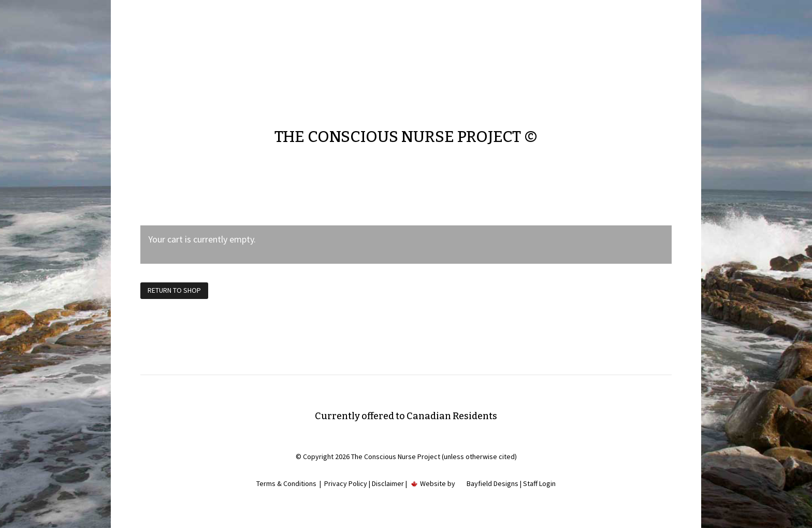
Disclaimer (388, 483)
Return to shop (174, 290)
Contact (436, 46)
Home (373, 46)
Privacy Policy (346, 483)
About (403, 46)
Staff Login (539, 483)
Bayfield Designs (492, 483)
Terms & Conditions (286, 483)
